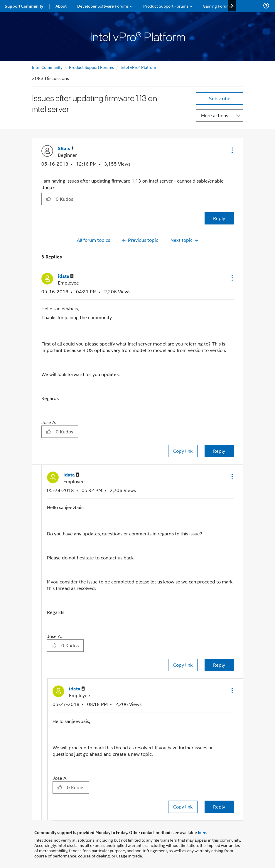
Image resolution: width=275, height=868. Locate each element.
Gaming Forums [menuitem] (217, 6)
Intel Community (47, 67)
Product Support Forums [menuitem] (166, 6)
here (202, 832)
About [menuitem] (61, 6)
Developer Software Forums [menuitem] (103, 6)
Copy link (183, 451)
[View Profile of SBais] (66, 148)
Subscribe (220, 98)
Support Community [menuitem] (24, 6)
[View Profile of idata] (66, 276)
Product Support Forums (92, 67)
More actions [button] (215, 115)
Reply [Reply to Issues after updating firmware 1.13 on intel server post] (219, 218)
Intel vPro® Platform (139, 67)
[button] (232, 150)
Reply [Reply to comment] (219, 451)
